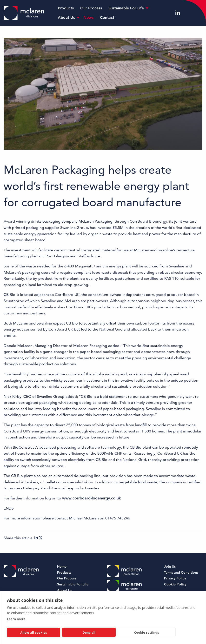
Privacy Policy (175, 579)
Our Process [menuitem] (91, 8)
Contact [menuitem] (107, 17)
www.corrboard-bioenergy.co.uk (92, 498)
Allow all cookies (34, 632)
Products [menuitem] (66, 8)
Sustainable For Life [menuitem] (126, 8)
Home (62, 567)
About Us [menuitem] (66, 17)
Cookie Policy (175, 585)
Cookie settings (147, 632)
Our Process (67, 579)
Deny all (89, 632)
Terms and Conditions (181, 573)
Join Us (170, 567)
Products (64, 573)
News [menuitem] (88, 17)
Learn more (16, 619)
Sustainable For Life (73, 585)
